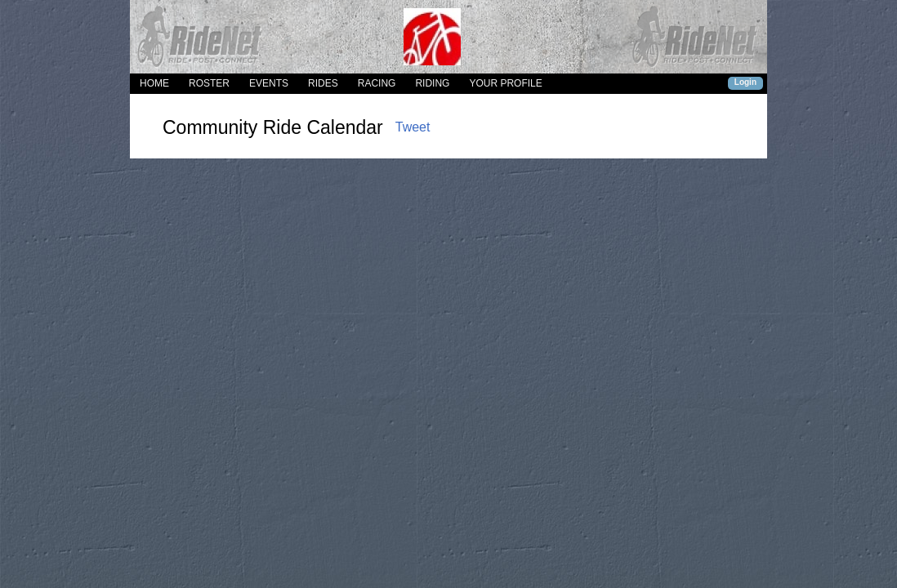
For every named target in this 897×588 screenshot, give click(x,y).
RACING (377, 83)
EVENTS (269, 83)
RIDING (432, 83)
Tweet (413, 127)
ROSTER (209, 83)
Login (745, 82)
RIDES (323, 83)
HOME (154, 83)
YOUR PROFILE (505, 83)
